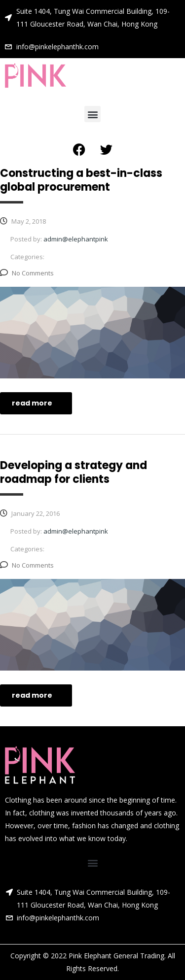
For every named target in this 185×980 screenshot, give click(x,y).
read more (37, 403)
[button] (92, 114)
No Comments (27, 273)
